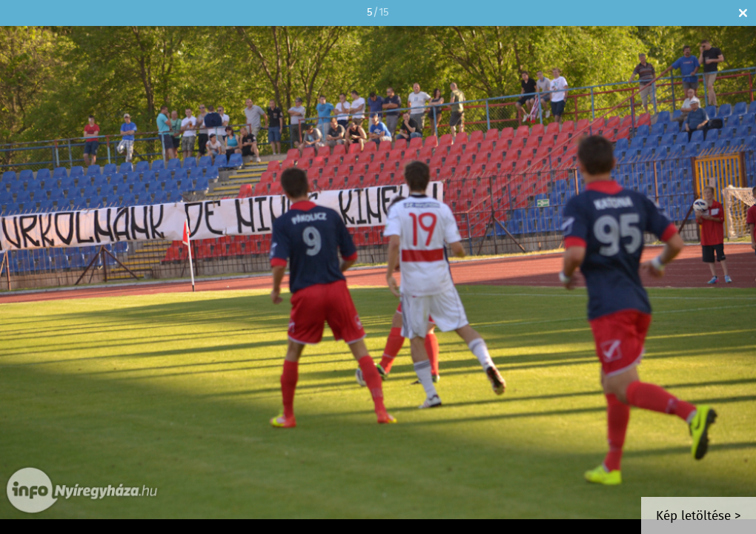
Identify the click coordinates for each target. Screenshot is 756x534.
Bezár (743, 13)
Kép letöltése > (699, 517)
